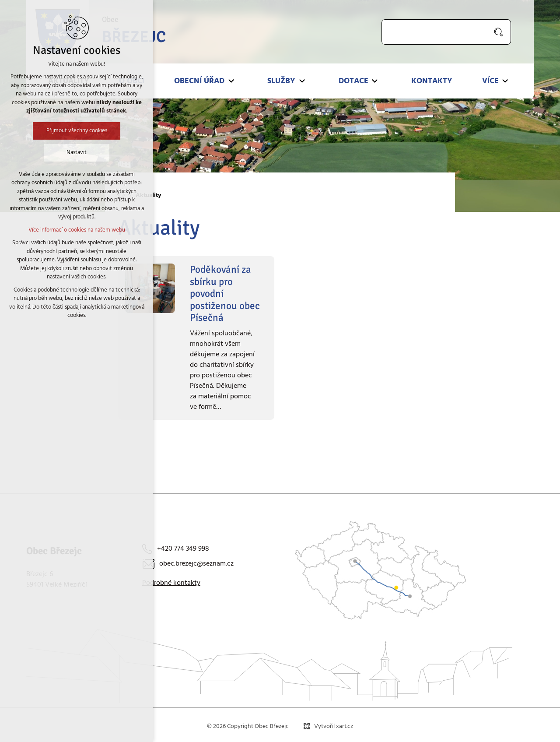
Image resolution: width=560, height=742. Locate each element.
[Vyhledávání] (499, 32)
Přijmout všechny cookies (77, 131)
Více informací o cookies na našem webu (77, 230)
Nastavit (77, 153)
